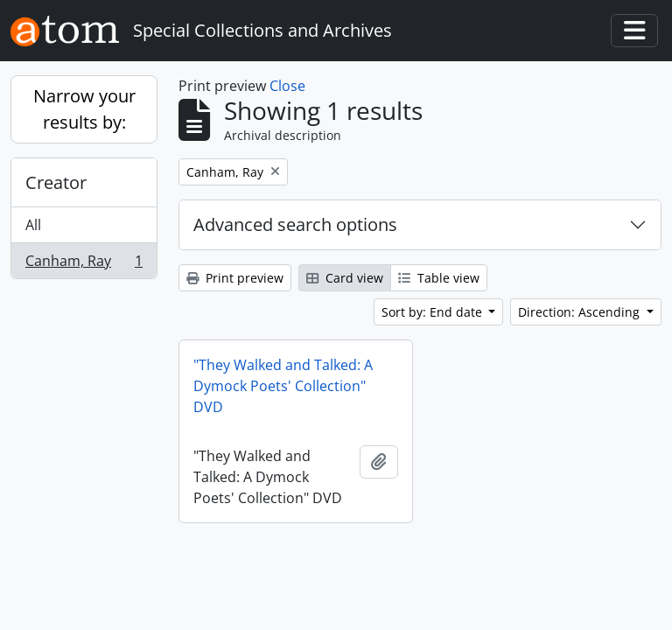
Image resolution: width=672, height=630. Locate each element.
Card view (345, 278)
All (33, 225)
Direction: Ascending (581, 312)
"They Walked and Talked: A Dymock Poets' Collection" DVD (283, 386)
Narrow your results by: (84, 109)
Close (287, 86)
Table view (439, 278)
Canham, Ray (84, 264)
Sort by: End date (434, 312)
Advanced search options (295, 224)
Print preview (235, 278)
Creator (56, 182)
